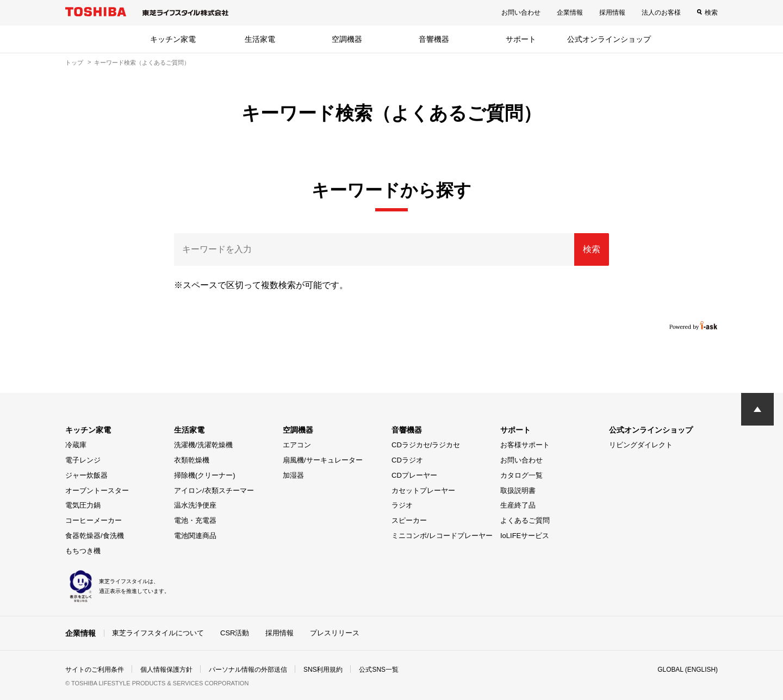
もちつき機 (83, 551)
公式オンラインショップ (609, 39)
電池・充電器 (195, 520)
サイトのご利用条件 (95, 670)
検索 (711, 12)
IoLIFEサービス (525, 536)
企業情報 (570, 12)
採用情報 (612, 12)
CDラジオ (407, 460)
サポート (521, 39)
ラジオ (402, 505)
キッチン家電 (173, 39)
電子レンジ (83, 460)
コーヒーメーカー (94, 520)
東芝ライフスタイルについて (158, 632)
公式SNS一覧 (379, 670)
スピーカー (409, 520)
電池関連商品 (195, 536)
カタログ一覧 (521, 475)
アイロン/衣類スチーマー (214, 490)
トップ (74, 62)
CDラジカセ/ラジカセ (426, 445)
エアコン (297, 445)
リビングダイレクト (641, 445)
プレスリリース (335, 632)
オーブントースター (97, 490)
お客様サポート (525, 445)
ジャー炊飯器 (86, 475)
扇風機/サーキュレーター (323, 460)
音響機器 (434, 39)
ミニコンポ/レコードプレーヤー (442, 536)
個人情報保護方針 (166, 670)
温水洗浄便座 (195, 505)
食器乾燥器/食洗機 (95, 536)
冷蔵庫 (76, 445)
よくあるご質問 (525, 520)
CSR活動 (235, 632)
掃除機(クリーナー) (205, 475)
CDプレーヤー (414, 475)
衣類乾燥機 (192, 460)
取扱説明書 (518, 490)
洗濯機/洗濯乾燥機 (203, 445)
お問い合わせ (521, 12)
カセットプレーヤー (423, 490)
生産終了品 (518, 505)
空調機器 (347, 39)
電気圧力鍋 (83, 505)
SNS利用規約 (323, 670)
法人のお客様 (661, 12)
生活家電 (260, 39)
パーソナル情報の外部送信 (248, 670)
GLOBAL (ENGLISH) (687, 670)
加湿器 (293, 475)
